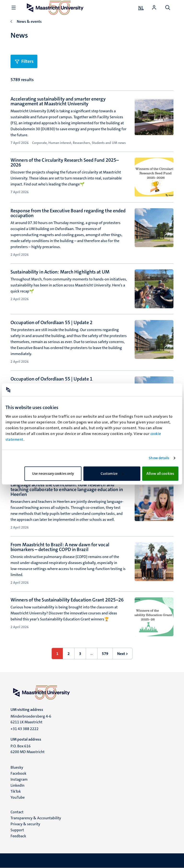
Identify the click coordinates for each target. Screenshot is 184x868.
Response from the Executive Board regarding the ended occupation (68, 213)
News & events (29, 21)
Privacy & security (25, 824)
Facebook (18, 773)
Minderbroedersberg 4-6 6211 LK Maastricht (31, 719)
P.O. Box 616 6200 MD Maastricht (28, 749)
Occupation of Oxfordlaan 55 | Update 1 (52, 379)
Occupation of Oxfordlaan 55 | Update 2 (52, 322)
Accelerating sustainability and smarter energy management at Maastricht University (58, 101)
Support (17, 830)
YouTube (18, 797)
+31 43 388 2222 (25, 729)
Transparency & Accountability (36, 818)
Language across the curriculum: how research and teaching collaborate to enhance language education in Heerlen (67, 489)
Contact (17, 812)
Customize (112, 474)
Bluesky (17, 767)
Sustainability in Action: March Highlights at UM (60, 272)
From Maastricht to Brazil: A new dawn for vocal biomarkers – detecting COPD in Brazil (60, 547)
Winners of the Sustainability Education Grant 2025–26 (67, 600)
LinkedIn (17, 785)
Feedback (18, 836)
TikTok (16, 791)
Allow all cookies (160, 473)
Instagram (19, 779)
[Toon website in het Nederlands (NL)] (141, 8)
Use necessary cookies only (53, 474)
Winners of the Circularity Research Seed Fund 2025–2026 (65, 162)
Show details (159, 458)
